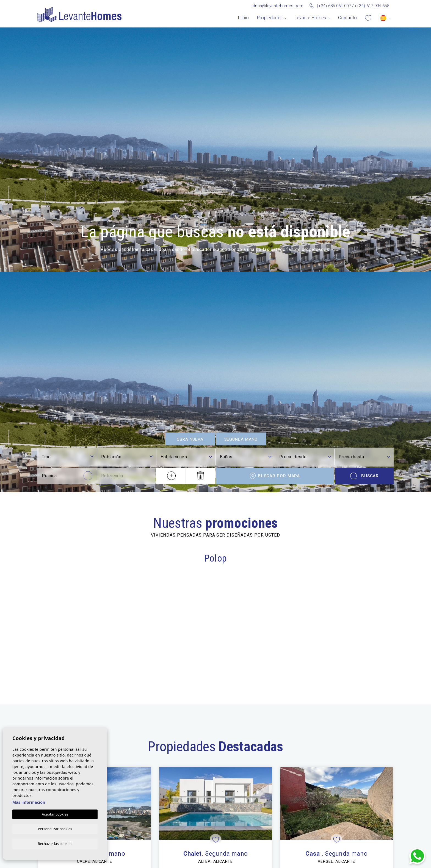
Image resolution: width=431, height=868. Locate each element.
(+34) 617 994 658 (372, 6)
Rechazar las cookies (55, 843)
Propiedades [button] (270, 18)
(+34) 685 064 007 (334, 6)
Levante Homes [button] (310, 18)
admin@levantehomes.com (277, 6)
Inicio (243, 18)
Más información (29, 802)
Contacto (348, 18)
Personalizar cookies (55, 828)
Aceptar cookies (55, 814)
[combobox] (127, 774)
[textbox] (127, 773)
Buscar (365, 792)
